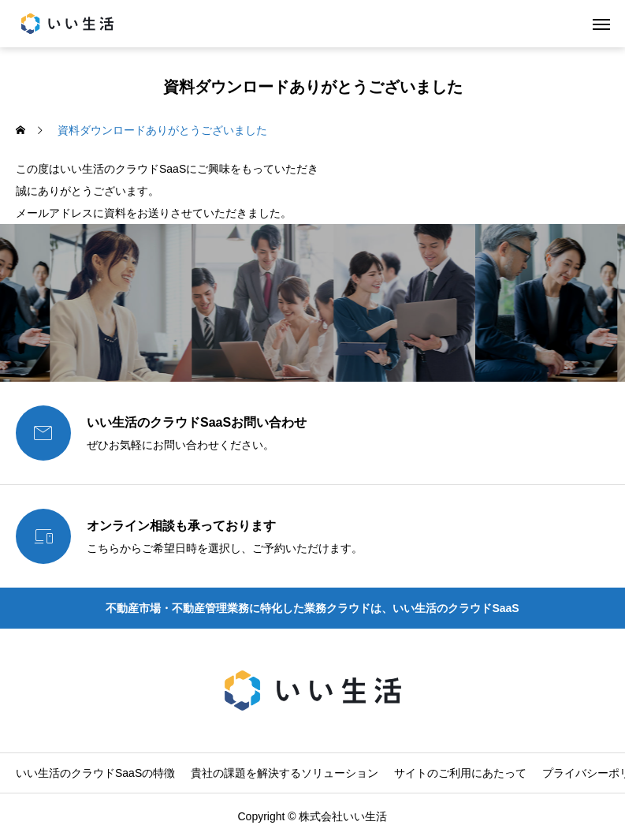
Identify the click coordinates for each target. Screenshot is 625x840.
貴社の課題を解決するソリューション (285, 773)
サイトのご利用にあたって (460, 773)
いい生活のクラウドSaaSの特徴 (95, 773)
